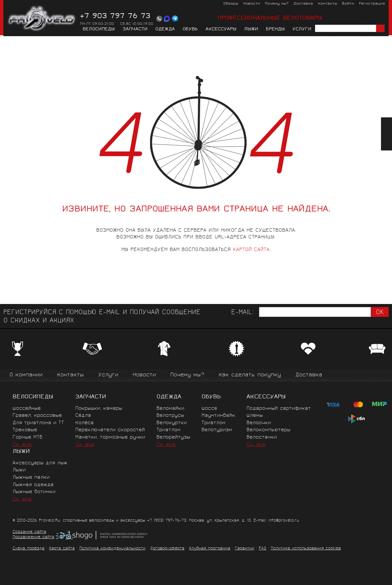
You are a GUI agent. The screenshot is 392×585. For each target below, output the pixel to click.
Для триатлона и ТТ (38, 423)
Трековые (25, 430)
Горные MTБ (27, 437)
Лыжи (251, 29)
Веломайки (170, 409)
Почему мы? (277, 4)
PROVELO (42, 19)
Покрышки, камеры (99, 409)
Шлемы (255, 416)
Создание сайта (29, 532)
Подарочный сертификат (279, 409)
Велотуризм (217, 430)
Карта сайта (62, 549)
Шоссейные (27, 409)
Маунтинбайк (218, 416)
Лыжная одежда (33, 485)
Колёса (85, 423)
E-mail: (243, 313)
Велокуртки (172, 423)
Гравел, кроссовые (37, 416)
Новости (252, 4)
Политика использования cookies (306, 549)
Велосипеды (99, 29)
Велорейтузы (173, 437)
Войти (348, 4)
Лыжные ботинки (34, 492)
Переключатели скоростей (110, 430)
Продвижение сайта (33, 538)
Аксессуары (221, 29)
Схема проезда (28, 549)
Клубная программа (210, 549)
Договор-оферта (167, 549)
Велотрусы (170, 416)
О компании (26, 375)
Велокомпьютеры (268, 430)
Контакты (328, 4)
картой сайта (251, 250)
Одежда (165, 29)
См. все (22, 445)
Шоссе (209, 409)
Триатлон (168, 430)
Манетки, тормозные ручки (110, 437)
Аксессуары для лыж (40, 463)
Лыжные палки (31, 478)
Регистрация (372, 4)
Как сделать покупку (250, 375)
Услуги (302, 29)
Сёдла (83, 416)
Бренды (275, 29)
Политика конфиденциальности (112, 549)
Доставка (303, 4)
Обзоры (231, 4)
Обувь (190, 29)
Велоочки (259, 423)
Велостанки (262, 437)
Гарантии (245, 549)
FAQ (262, 549)
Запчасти (135, 29)
